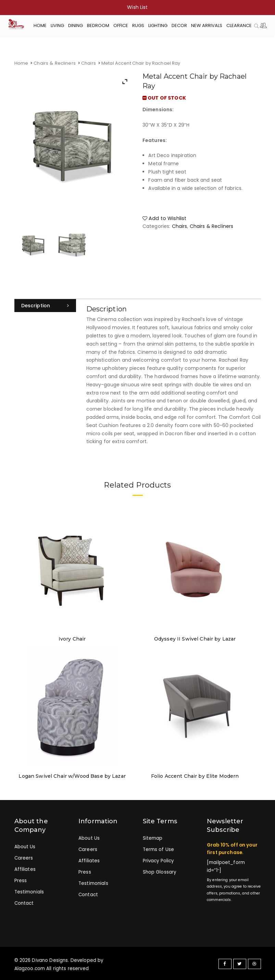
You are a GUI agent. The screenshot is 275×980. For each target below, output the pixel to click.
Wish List (137, 7)
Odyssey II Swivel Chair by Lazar (195, 638)
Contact (24, 901)
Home (21, 63)
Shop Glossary (160, 870)
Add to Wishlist (163, 218)
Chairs (88, 63)
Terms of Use (159, 848)
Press (21, 879)
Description (36, 306)
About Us (25, 846)
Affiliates (25, 868)
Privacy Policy (158, 859)
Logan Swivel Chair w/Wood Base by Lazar (72, 775)
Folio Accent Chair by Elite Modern (195, 775)
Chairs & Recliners (54, 63)
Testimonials (29, 890)
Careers (24, 857)
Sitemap (153, 837)
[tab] (45, 306)
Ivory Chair (72, 638)
